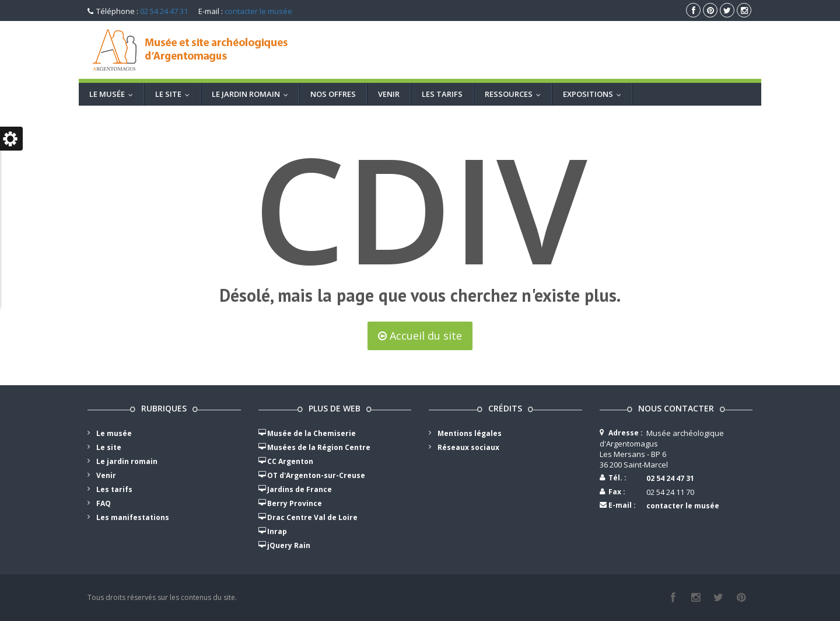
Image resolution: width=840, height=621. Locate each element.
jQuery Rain (289, 545)
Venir (389, 94)
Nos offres (333, 94)
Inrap (277, 531)
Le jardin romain (253, 94)
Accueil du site (420, 336)
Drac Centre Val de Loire (312, 517)
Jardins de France (300, 489)
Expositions (595, 94)
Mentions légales (470, 433)
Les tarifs (442, 94)
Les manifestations (133, 517)
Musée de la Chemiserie (311, 433)
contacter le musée (258, 11)
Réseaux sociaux (468, 447)
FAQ (104, 503)
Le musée (114, 433)
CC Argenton (290, 461)
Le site (175, 94)
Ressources (515, 94)
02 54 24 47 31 (164, 11)
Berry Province (295, 503)
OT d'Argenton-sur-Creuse (316, 475)
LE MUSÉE (114, 94)
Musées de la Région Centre (319, 447)
